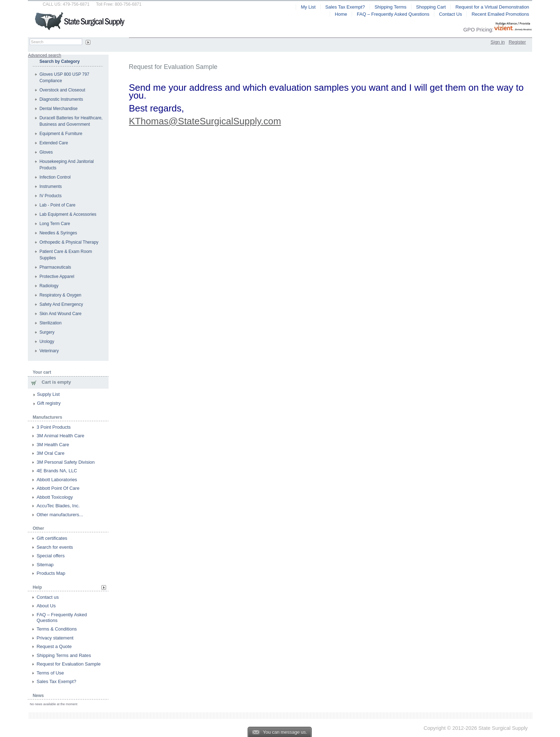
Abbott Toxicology (55, 497)
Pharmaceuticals (55, 267)
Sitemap (45, 565)
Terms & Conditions (57, 629)
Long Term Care (55, 224)
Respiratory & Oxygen (60, 295)
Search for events (55, 547)
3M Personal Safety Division (66, 462)
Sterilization (50, 323)
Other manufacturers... (60, 515)
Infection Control (55, 177)
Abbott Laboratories (57, 480)
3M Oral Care (50, 453)
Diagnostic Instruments (61, 99)
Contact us (47, 597)
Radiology (49, 286)
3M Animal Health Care (60, 436)
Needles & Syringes (58, 233)
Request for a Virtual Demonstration (492, 7)
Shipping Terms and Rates (64, 655)
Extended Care (54, 143)
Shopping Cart (431, 7)
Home (341, 14)
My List (308, 7)
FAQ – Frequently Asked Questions (393, 14)
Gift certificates (52, 538)
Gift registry (49, 403)
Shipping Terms (391, 7)
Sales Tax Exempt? (56, 681)
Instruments (51, 186)
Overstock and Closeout (62, 90)
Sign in (498, 42)
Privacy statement (55, 638)
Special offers (51, 556)
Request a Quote (54, 646)
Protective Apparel (57, 277)
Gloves (46, 152)
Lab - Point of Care (57, 205)
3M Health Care (53, 445)
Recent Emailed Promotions (500, 14)
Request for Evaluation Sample (68, 664)
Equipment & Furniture (61, 134)
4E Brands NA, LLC (57, 471)
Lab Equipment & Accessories (68, 214)
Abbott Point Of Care (58, 488)
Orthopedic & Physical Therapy (69, 242)
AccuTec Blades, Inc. (58, 506)
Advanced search (44, 55)
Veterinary (49, 351)
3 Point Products (53, 427)
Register (517, 42)
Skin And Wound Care (60, 314)
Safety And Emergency (61, 304)
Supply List (48, 394)
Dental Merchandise (58, 109)
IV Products (50, 196)
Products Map (51, 573)
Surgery (47, 332)
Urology (47, 342)
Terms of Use (50, 673)
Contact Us (450, 14)
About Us (46, 606)
